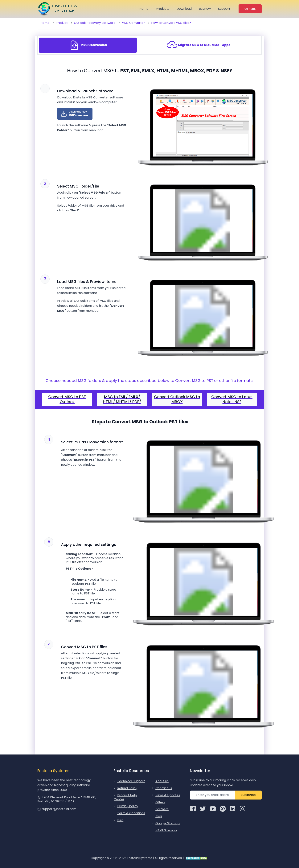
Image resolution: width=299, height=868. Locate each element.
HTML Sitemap (166, 830)
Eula (120, 820)
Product (62, 23)
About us (162, 781)
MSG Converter (133, 23)
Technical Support (131, 781)
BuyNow (205, 9)
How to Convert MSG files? (171, 23)
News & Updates (168, 795)
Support (224, 9)
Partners (162, 809)
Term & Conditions (131, 813)
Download (184, 9)
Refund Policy (127, 788)
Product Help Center (125, 797)
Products (163, 9)
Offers (160, 802)
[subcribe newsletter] (213, 795)
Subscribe (248, 795)
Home (144, 9)
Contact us (164, 788)
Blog (159, 816)
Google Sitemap (168, 823)
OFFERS (250, 9)
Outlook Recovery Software (95, 23)
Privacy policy (128, 806)
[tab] (88, 45)
